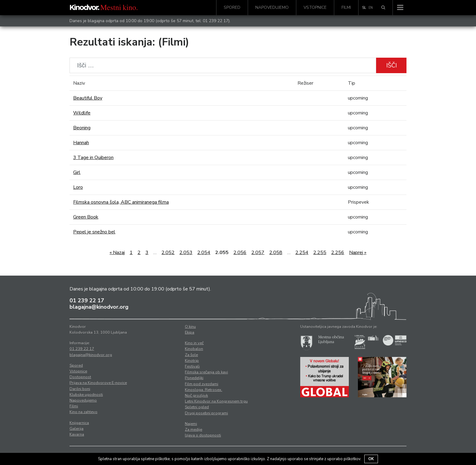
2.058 (276, 253)
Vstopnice (315, 7)
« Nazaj (117, 253)
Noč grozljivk (196, 395)
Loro (78, 187)
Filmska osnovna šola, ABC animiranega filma (121, 202)
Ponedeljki (194, 378)
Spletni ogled (197, 407)
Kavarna (77, 434)
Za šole (191, 355)
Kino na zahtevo (83, 412)
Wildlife (82, 113)
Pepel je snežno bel (94, 232)
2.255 (320, 253)
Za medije (194, 429)
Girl (77, 172)
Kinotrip (192, 361)
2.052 (168, 253)
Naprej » (358, 253)
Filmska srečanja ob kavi (206, 372)
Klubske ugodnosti (86, 395)
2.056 (240, 253)
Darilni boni (80, 389)
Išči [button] (391, 65)
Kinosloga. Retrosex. (204, 390)
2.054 (204, 253)
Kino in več (194, 343)
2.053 (186, 253)
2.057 (258, 253)
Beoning (82, 128)
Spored (232, 7)
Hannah (81, 143)
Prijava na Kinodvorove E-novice (98, 383)
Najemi (191, 424)
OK (371, 459)
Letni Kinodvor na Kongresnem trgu (216, 401)
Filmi (346, 7)
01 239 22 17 (216, 21)
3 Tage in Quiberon (93, 158)
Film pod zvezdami (202, 384)
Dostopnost (80, 377)
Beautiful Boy (88, 98)
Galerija (76, 429)
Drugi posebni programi (206, 413)
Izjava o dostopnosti (203, 435)
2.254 (302, 253)
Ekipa (190, 332)
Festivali (192, 366)
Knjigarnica (79, 423)
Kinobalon (194, 349)
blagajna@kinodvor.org (99, 307)
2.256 (338, 253)
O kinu (190, 327)
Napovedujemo (272, 7)
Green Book (86, 217)
